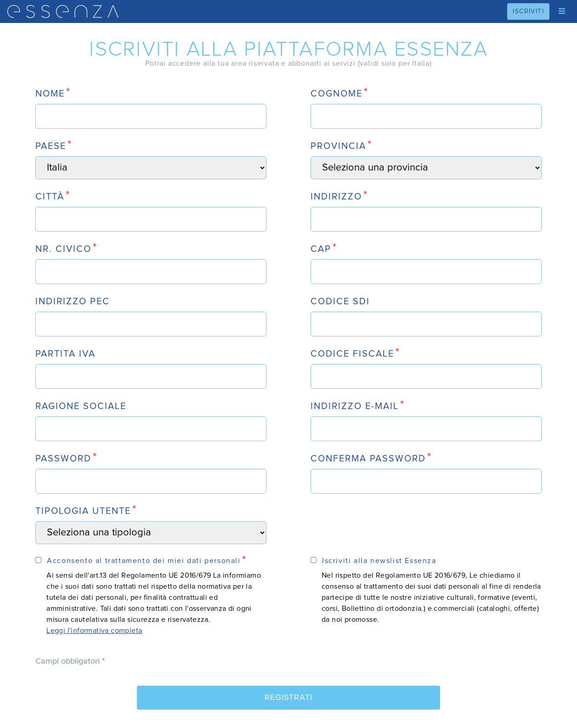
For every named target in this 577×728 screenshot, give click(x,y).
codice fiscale (352, 354)
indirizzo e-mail (355, 406)
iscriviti (528, 11)
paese (51, 146)
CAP (321, 249)
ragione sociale (81, 406)
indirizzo (336, 197)
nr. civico (63, 249)
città (50, 197)
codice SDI (340, 301)
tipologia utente (83, 511)
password (63, 459)
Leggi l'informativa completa (94, 631)
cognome (337, 94)
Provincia (338, 146)
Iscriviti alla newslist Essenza (379, 561)
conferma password (368, 459)
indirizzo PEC (73, 301)
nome (50, 94)
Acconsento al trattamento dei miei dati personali (144, 561)
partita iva (65, 354)
